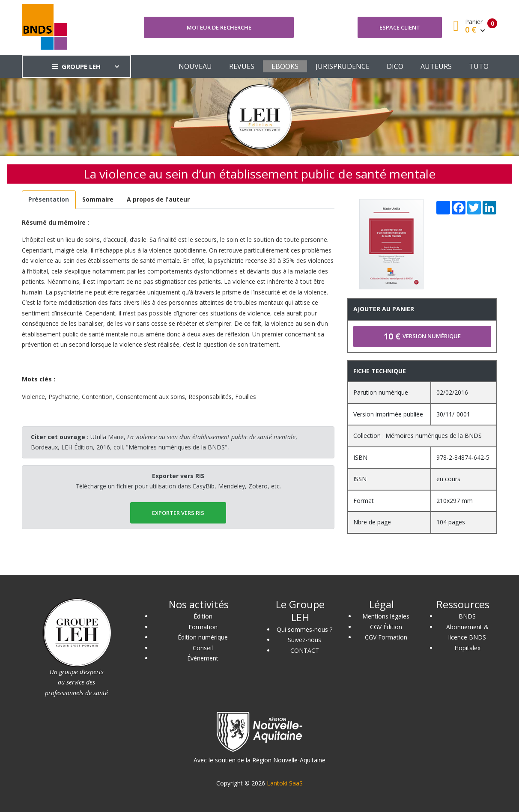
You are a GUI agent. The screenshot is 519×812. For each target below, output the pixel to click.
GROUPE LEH (76, 66)
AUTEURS (436, 66)
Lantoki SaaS (285, 783)
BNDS (467, 616)
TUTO (479, 66)
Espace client (400, 27)
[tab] (49, 200)
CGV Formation (386, 637)
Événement (203, 658)
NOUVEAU (195, 66)
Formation (203, 627)
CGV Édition (386, 627)
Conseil (203, 648)
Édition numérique (203, 637)
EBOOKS (285, 66)
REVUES (242, 66)
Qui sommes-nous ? (304, 629)
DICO (395, 66)
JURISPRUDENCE (343, 66)
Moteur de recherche (219, 27)
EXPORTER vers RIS (178, 513)
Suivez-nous (304, 640)
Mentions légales (386, 616)
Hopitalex (467, 648)
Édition (203, 616)
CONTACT (305, 650)
